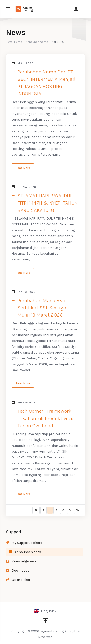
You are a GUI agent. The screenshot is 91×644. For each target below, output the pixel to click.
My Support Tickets (24, 543)
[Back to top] (46, 620)
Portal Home (14, 42)
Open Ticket (18, 580)
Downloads (18, 570)
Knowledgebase (21, 561)
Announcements (37, 42)
